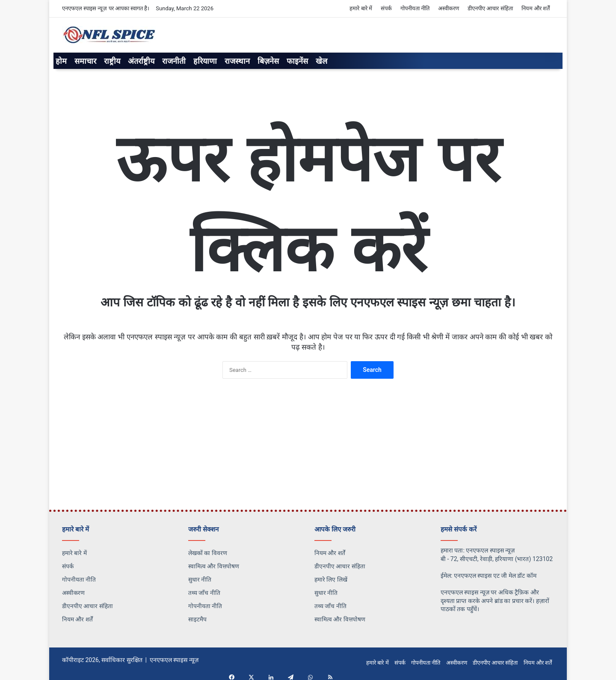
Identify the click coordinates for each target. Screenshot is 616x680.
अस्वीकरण (449, 8)
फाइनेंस (297, 61)
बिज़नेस (268, 61)
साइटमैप (197, 619)
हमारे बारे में (361, 8)
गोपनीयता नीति (415, 8)
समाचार (85, 61)
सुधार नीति (200, 579)
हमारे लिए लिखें (331, 579)
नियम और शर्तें (536, 8)
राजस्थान (237, 61)
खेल (321, 61)
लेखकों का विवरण (208, 553)
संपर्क (386, 8)
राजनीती (174, 61)
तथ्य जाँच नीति (204, 593)
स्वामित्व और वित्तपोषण (214, 566)
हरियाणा (205, 61)
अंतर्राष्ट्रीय (141, 61)
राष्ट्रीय (112, 61)
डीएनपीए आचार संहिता (490, 8)
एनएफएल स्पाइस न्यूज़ (174, 660)
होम (61, 61)
